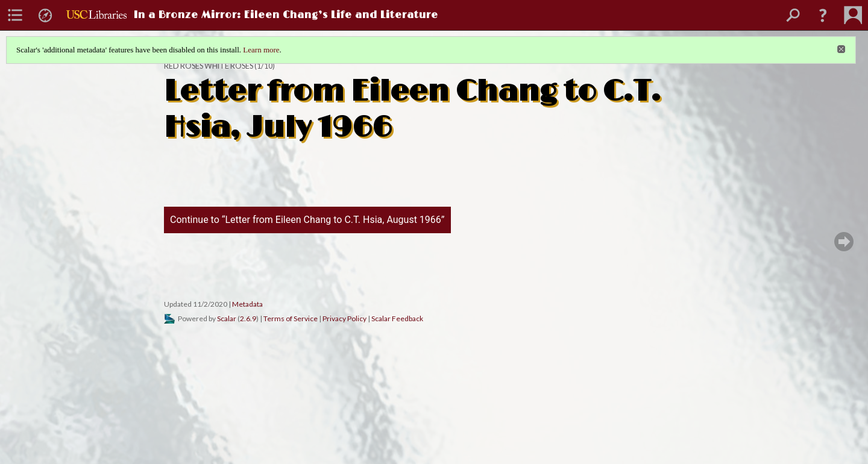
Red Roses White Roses (209, 66)
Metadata (247, 304)
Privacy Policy (344, 318)
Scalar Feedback (397, 318)
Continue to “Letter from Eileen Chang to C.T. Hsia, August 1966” (307, 220)
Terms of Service (291, 318)
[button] (823, 15)
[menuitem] (15, 15)
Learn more (261, 50)
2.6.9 (248, 318)
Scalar (227, 318)
